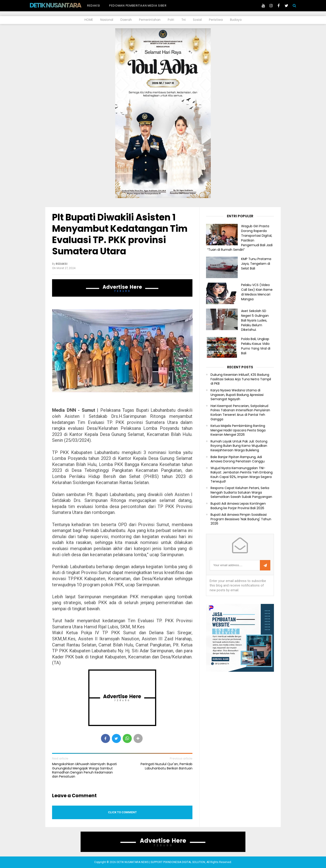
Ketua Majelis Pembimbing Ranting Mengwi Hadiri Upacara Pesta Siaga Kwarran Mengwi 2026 (238, 430)
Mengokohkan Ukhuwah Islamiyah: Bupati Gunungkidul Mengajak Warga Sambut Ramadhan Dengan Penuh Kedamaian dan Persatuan (84, 770)
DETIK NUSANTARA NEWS (64, 5)
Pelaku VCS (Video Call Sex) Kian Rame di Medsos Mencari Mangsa (257, 292)
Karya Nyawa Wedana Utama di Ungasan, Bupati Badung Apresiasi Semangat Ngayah (237, 395)
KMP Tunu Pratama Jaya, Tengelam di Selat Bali (256, 264)
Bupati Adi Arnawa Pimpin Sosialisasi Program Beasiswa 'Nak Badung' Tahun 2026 (241, 519)
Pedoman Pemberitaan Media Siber (138, 6)
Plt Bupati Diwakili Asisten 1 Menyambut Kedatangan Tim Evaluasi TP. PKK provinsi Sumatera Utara (120, 234)
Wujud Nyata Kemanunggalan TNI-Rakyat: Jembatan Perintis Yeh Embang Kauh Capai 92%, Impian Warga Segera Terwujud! (242, 475)
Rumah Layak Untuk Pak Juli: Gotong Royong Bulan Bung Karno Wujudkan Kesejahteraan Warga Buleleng (239, 446)
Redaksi (94, 6)
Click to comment (122, 812)
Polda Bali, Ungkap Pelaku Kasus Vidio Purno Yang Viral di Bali (256, 346)
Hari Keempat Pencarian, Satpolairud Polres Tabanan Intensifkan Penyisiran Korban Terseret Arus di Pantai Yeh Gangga (240, 413)
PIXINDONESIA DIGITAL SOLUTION (184, 862)
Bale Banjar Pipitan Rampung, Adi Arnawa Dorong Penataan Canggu (238, 459)
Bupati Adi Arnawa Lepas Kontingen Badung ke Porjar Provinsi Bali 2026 (238, 506)
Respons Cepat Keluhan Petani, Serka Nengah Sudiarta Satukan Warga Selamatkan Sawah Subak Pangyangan (241, 492)
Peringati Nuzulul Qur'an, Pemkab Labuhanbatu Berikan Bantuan (167, 766)
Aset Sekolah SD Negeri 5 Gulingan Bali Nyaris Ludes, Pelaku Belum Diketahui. (255, 320)
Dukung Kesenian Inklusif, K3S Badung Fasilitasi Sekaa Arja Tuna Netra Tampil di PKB (241, 379)
